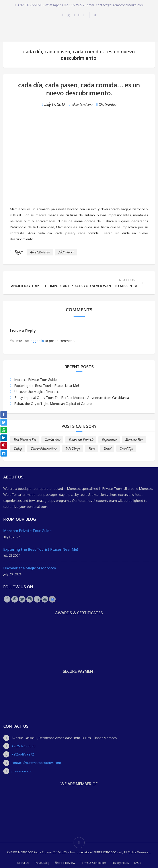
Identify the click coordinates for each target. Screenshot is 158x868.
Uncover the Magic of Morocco (37, 392)
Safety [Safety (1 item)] (18, 448)
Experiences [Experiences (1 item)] (109, 440)
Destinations (108, 104)
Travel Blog (42, 863)
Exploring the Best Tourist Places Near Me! (47, 386)
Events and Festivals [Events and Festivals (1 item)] (81, 440)
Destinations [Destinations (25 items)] (52, 440)
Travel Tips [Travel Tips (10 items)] (126, 448)
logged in (37, 341)
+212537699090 (23, 746)
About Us (23, 863)
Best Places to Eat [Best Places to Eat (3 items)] (25, 440)
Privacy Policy (120, 863)
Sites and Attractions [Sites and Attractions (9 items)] (43, 448)
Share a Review (65, 863)
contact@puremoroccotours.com (36, 763)
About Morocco (40, 252)
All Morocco (66, 252)
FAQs (138, 863)
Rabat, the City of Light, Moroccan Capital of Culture (53, 404)
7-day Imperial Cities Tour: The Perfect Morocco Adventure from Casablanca (72, 398)
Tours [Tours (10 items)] (92, 448)
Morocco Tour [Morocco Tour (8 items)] (134, 440)
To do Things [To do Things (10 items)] (72, 448)
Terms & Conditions (93, 863)
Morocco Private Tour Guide (36, 380)
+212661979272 (23, 754)
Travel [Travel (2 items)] (107, 448)
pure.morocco (22, 771)
